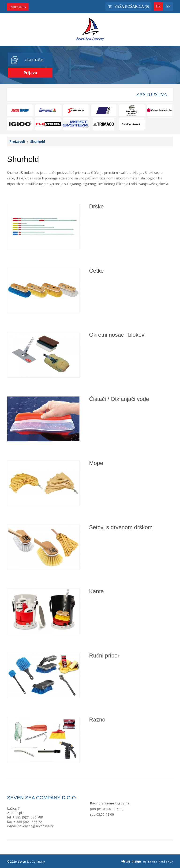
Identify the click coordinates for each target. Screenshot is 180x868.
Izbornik (18, 7)
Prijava (30, 73)
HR (158, 6)
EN (168, 6)
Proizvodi (17, 141)
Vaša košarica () (128, 6)
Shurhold (38, 141)
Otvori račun (34, 60)
